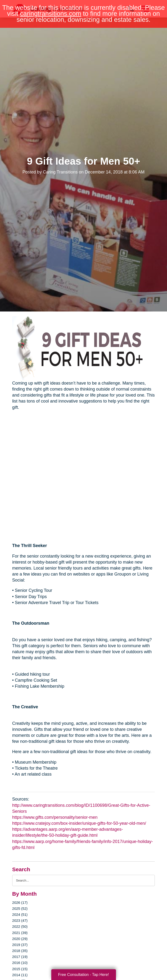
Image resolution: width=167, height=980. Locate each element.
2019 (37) (20, 945)
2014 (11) (20, 975)
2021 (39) (20, 933)
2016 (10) (20, 963)
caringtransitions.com (51, 14)
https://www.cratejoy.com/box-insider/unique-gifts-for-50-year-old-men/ (79, 823)
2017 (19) (20, 957)
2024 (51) (20, 914)
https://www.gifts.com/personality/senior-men (55, 817)
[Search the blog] (83, 880)
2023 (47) (20, 920)
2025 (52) (20, 908)
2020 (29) (20, 939)
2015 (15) (20, 969)
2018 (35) (20, 951)
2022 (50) (20, 926)
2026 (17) (20, 902)
